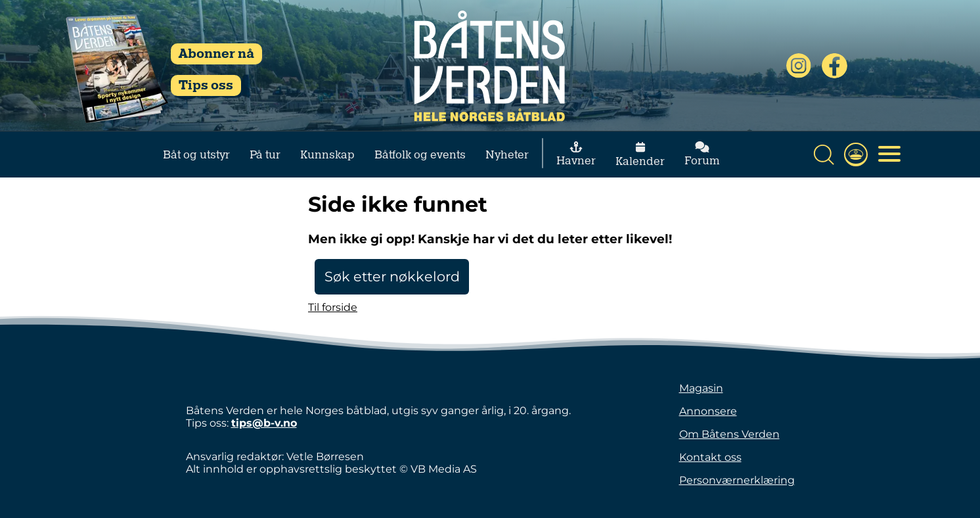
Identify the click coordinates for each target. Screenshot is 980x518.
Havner (576, 154)
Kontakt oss (710, 457)
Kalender (640, 155)
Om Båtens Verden (729, 434)
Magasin (701, 388)
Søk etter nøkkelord (392, 276)
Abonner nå (216, 54)
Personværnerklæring (737, 480)
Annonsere (708, 411)
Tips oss (206, 85)
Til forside (333, 307)
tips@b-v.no (264, 423)
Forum (702, 154)
